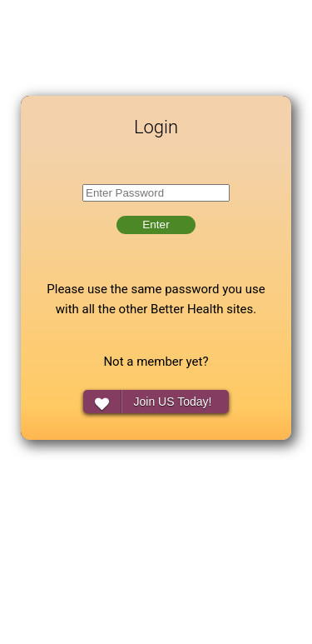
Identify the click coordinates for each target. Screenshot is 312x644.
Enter (156, 225)
